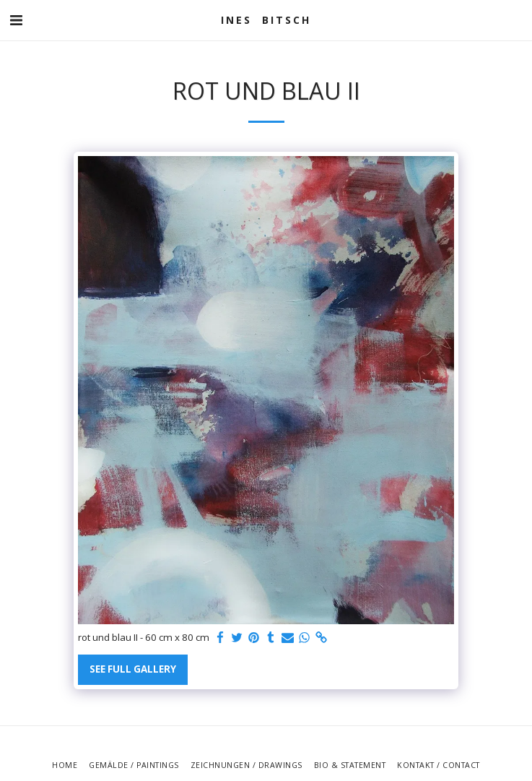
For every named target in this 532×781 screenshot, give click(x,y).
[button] (16, 20)
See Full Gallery (133, 669)
